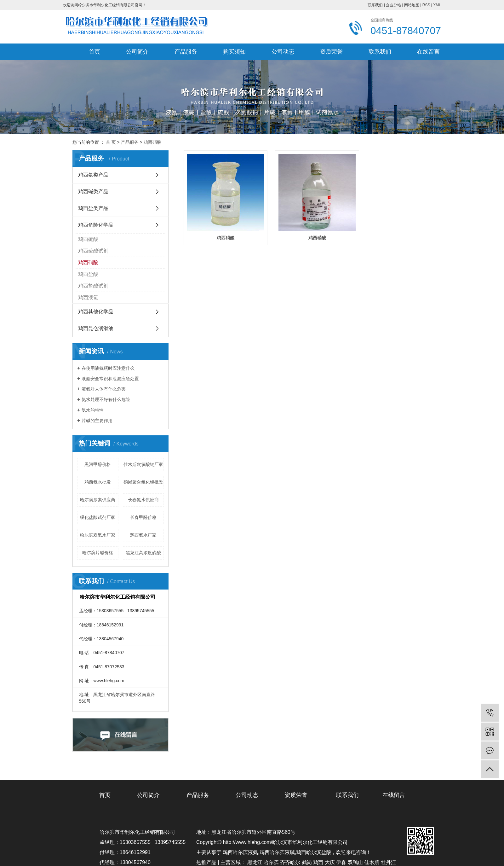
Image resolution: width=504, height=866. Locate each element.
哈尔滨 (271, 862)
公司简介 (137, 52)
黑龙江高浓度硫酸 (143, 553)
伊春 (341, 862)
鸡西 (318, 862)
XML (437, 5)
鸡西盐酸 (88, 274)
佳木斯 (372, 862)
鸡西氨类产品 (93, 175)
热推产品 (206, 862)
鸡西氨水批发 (98, 482)
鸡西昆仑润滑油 (96, 328)
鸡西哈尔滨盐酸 (314, 852)
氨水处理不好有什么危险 (106, 399)
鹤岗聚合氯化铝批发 (143, 482)
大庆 (330, 862)
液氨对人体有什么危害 (104, 389)
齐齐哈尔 (290, 862)
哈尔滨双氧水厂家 (98, 535)
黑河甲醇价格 (98, 464)
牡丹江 (388, 862)
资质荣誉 (331, 52)
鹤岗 (307, 862)
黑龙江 (255, 862)
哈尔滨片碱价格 (98, 553)
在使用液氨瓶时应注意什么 (108, 368)
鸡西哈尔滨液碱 (277, 852)
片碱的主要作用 (97, 421)
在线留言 (428, 52)
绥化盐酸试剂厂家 (98, 517)
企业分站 (393, 5)
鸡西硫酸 (88, 239)
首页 (94, 52)
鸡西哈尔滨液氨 (240, 852)
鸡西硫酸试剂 (93, 251)
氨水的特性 (93, 410)
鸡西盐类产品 (93, 208)
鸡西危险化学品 (96, 225)
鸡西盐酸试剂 (93, 286)
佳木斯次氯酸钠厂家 (143, 464)
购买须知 (234, 52)
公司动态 (283, 52)
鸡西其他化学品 (96, 312)
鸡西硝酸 (152, 142)
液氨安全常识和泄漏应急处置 (110, 379)
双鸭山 (355, 862)
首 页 (111, 142)
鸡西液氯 (88, 297)
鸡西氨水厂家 (143, 535)
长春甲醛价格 (143, 517)
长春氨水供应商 (143, 500)
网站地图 (412, 5)
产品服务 (186, 52)
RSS (426, 5)
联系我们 (375, 5)
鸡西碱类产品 (93, 192)
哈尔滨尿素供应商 (98, 500)
